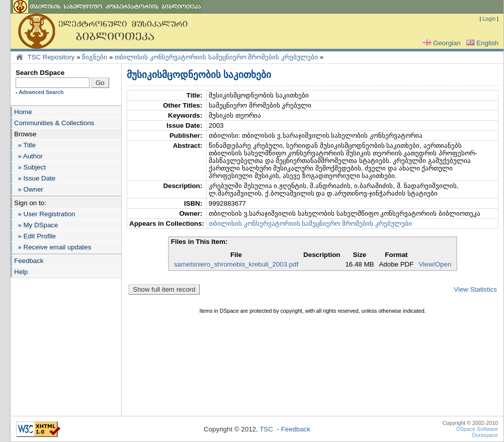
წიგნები (95, 57)
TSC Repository (51, 57)
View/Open (435, 264)
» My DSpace (36, 225)
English (481, 43)
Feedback (29, 261)
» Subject (30, 167)
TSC (266, 429)
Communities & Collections (54, 123)
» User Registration (45, 214)
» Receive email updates (53, 247)
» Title (25, 145)
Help (21, 272)
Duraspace (485, 435)
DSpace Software (477, 429)
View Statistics (475, 289)
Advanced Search (41, 92)
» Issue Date (35, 178)
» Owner (29, 189)
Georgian (441, 43)
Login (489, 19)
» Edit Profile (35, 236)
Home (23, 112)
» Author (28, 156)
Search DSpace (40, 73)
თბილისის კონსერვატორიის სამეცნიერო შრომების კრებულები (216, 57)
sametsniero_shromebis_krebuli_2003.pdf (236, 264)
